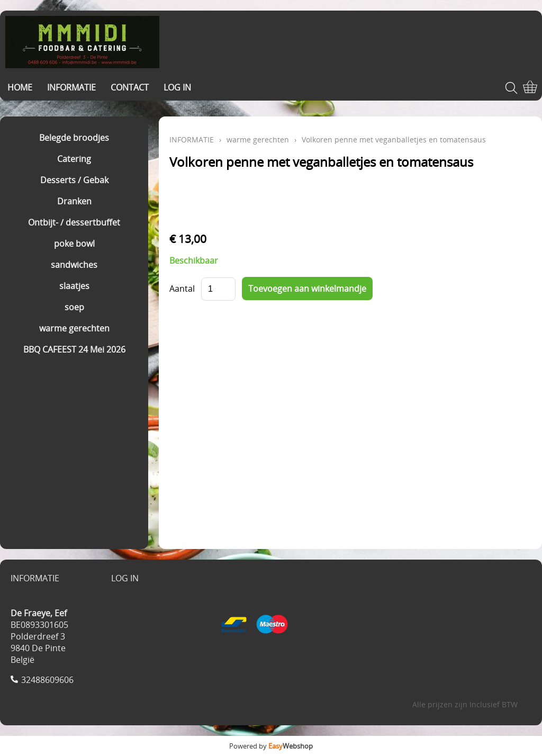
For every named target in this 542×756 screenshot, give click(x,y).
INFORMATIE (71, 87)
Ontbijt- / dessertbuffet (74, 222)
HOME (20, 87)
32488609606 (47, 680)
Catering (74, 159)
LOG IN (177, 87)
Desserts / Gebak (74, 180)
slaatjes (74, 286)
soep (74, 307)
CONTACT (130, 87)
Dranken (74, 201)
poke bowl (74, 244)
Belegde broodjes (74, 138)
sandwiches (74, 265)
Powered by (271, 746)
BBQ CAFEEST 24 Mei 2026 (74, 349)
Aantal (182, 289)
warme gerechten (74, 328)
